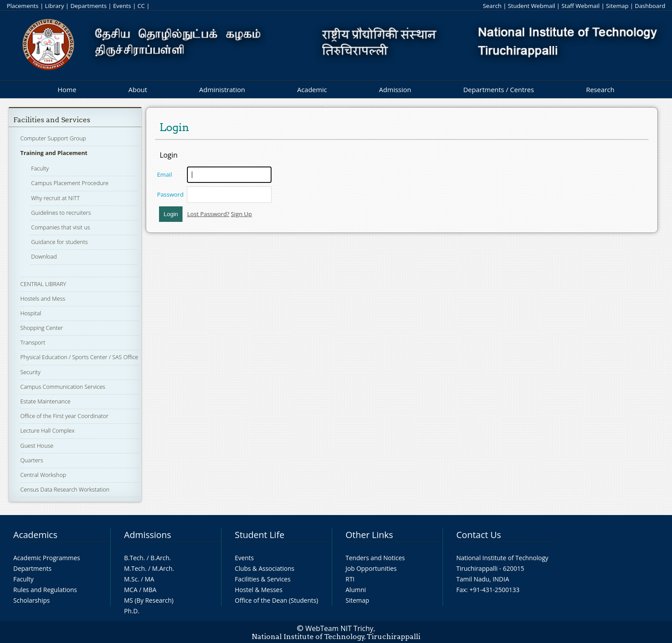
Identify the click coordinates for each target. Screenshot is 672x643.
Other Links (369, 535)
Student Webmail (531, 6)
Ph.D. (132, 611)
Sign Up (241, 214)
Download (44, 256)
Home (67, 89)
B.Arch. (161, 558)
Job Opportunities (371, 568)
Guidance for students (59, 242)
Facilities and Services (52, 120)
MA (150, 579)
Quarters (32, 460)
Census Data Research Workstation (65, 489)
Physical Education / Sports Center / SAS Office (79, 357)
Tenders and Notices (375, 558)
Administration (222, 89)
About (138, 89)
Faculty (40, 168)
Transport (33, 342)
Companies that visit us (60, 227)
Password (170, 194)
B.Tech (134, 558)
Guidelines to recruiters (61, 213)
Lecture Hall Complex (48, 430)
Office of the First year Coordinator (64, 416)
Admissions (148, 535)
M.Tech (134, 568)
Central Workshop (43, 475)
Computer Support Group (53, 138)
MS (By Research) (149, 600)
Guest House (37, 445)
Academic (312, 89)
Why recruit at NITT (55, 198)
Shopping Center (42, 328)
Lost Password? (208, 214)
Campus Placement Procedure (70, 183)
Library (54, 6)
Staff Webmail (580, 6)
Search (492, 6)
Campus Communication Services (63, 387)
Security (31, 372)
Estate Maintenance (45, 401)
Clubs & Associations (265, 568)
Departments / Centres (499, 89)
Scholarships (31, 600)
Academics (35, 535)
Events (122, 6)
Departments (89, 6)
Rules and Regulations (45, 590)
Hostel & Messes (259, 590)
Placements (23, 6)
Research (600, 89)
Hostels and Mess (43, 298)
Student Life (260, 535)
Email (164, 174)
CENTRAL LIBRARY (43, 284)
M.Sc (131, 579)
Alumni (356, 590)
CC (141, 6)
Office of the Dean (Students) (276, 600)
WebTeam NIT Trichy (339, 628)
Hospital (31, 313)
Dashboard (650, 6)
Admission (395, 89)
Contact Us (479, 535)
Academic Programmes (47, 558)
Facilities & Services (263, 579)
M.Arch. (163, 568)
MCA (131, 590)
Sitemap (617, 6)
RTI (350, 579)
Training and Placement (54, 153)
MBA (150, 590)
